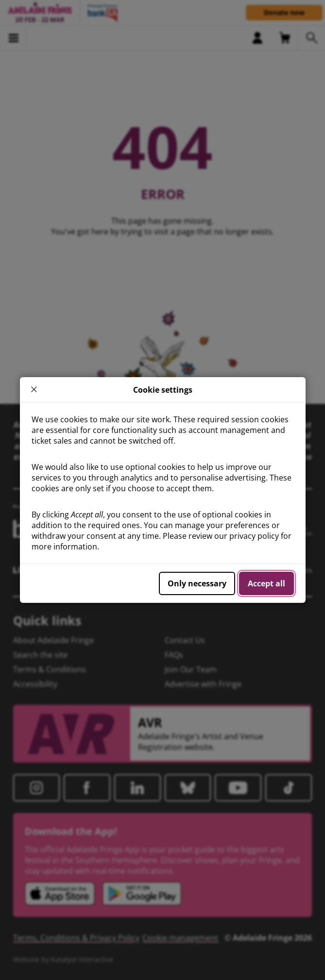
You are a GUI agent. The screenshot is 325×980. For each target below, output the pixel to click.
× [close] (34, 390)
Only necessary (197, 583)
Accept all (266, 583)
